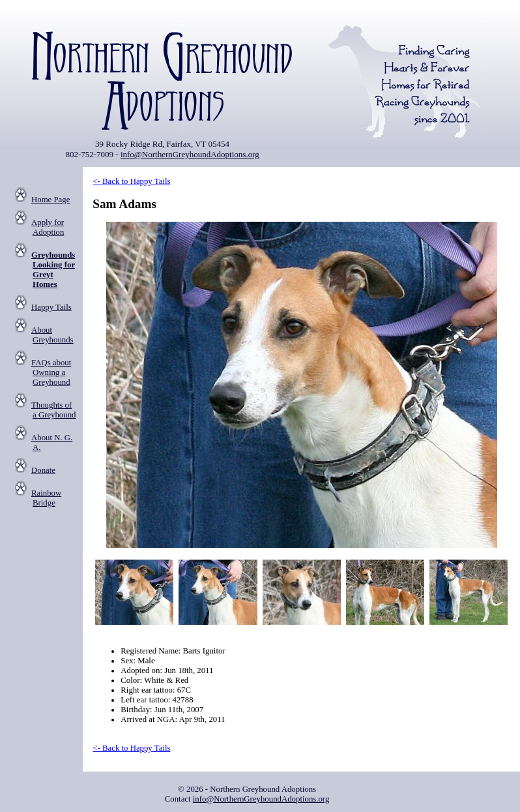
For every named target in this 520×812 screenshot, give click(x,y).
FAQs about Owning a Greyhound (51, 372)
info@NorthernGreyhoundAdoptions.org (190, 154)
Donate (43, 470)
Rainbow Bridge (46, 498)
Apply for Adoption (48, 227)
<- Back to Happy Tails (131, 181)
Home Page (51, 200)
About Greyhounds (52, 335)
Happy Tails (51, 307)
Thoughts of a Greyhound (53, 410)
